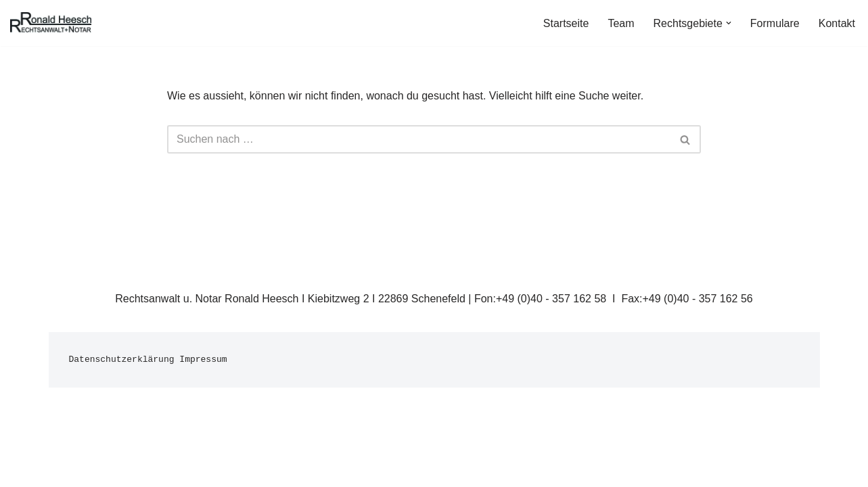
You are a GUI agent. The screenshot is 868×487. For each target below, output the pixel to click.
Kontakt (837, 23)
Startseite (566, 23)
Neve (61, 470)
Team (621, 23)
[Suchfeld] (419, 139)
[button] (729, 23)
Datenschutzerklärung (122, 360)
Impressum (203, 360)
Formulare (775, 23)
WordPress (185, 470)
